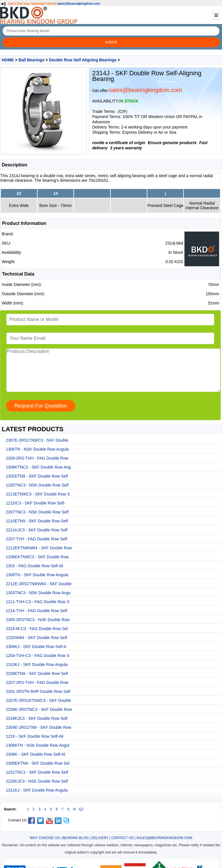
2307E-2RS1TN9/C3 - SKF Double (37, 440)
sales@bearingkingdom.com (79, 3)
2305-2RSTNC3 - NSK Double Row (38, 620)
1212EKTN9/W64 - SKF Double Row (39, 548)
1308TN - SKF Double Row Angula (37, 575)
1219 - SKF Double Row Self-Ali (35, 736)
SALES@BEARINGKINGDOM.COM (164, 838)
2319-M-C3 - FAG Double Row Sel (37, 629)
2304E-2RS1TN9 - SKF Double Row (38, 727)
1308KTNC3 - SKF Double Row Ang (38, 467)
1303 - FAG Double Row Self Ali (34, 566)
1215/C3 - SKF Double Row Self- (35, 503)
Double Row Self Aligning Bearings (83, 60)
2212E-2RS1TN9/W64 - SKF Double (39, 584)
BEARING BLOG (76, 838)
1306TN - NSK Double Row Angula (37, 449)
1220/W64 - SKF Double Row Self (36, 638)
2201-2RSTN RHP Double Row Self (38, 691)
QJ (81, 809)
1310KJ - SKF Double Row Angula (37, 665)
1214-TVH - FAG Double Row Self (36, 611)
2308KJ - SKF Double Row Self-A (36, 647)
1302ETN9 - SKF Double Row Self (37, 476)
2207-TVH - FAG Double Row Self (36, 539)
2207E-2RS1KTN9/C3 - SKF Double (38, 700)
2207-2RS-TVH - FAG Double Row (37, 682)
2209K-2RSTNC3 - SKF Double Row (39, 709)
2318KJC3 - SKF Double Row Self (37, 718)
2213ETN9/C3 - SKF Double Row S (38, 494)
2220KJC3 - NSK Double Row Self (37, 781)
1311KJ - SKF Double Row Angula (37, 790)
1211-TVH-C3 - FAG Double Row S (38, 602)
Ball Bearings (31, 60)
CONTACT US (122, 838)
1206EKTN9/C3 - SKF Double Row (37, 557)
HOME (8, 60)
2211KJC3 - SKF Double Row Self (37, 530)
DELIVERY (100, 838)
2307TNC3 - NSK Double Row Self (37, 512)
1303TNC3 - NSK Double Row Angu (38, 593)
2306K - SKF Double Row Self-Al (35, 754)
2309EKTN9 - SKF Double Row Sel (38, 763)
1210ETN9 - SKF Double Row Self (37, 521)
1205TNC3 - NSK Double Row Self (37, 485)
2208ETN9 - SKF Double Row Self (37, 674)
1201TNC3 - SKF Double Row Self (37, 772)
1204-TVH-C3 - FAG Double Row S (38, 656)
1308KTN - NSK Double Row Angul (37, 745)
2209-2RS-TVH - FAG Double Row (37, 458)
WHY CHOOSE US (45, 838)
